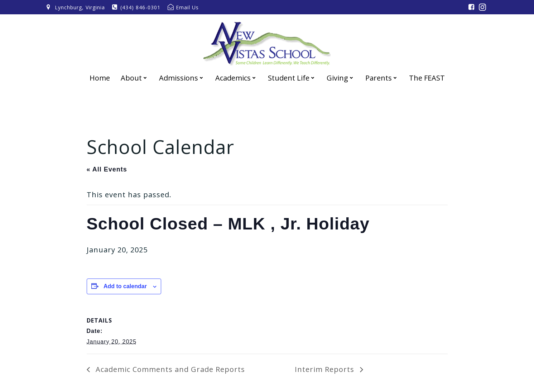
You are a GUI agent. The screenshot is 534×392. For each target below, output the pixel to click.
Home (100, 78)
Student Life (292, 78)
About (134, 78)
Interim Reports (326, 369)
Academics (236, 78)
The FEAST (427, 78)
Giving (341, 78)
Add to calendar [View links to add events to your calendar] (125, 286)
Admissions (182, 78)
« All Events (107, 169)
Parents (382, 78)
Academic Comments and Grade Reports (169, 369)
